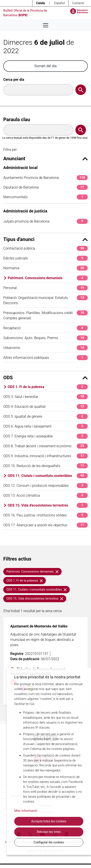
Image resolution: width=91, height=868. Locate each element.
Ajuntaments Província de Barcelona (45, 178)
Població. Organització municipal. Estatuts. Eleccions (45, 300)
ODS (45, 378)
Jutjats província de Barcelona (45, 221)
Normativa (45, 268)
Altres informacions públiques (45, 358)
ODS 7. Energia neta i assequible (45, 436)
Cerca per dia (14, 80)
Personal (45, 288)
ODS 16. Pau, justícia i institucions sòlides (45, 515)
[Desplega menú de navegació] (46, 25)
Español (59, 3)
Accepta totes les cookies (49, 821)
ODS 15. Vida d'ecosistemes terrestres (48, 505)
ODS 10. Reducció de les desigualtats (45, 466)
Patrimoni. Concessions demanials (48, 278)
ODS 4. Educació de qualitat (45, 407)
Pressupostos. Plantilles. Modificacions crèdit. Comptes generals (45, 315)
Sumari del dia (45, 66)
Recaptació (45, 328)
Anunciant (45, 159)
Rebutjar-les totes (49, 832)
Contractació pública (45, 248)
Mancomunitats (45, 197)
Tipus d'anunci (45, 239)
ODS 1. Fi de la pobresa (48, 387)
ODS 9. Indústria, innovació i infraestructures (45, 456)
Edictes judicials (45, 258)
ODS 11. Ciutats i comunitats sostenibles (48, 476)
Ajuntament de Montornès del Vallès (39, 626)
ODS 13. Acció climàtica (45, 495)
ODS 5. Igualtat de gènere (45, 416)
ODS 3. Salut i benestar (45, 397)
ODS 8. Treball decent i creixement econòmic (45, 446)
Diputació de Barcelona (45, 187)
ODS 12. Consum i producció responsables (45, 486)
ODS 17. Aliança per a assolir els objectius (45, 525)
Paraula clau (17, 120)
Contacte (78, 3)
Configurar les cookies (49, 842)
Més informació (26, 811)
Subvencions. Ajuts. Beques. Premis (45, 338)
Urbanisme (45, 348)
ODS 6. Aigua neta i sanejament (45, 426)
